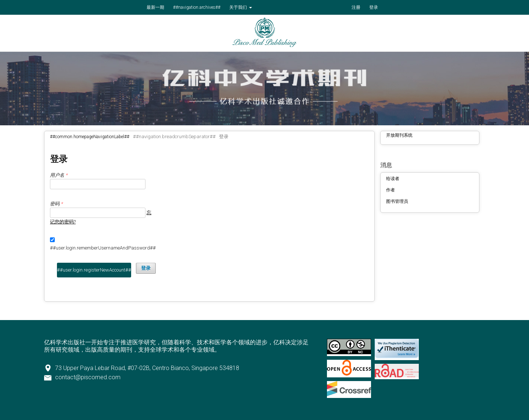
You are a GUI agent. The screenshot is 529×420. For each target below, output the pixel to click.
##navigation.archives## (197, 7)
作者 (391, 190)
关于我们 (239, 7)
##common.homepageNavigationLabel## (90, 137)
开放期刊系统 (399, 135)
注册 (356, 7)
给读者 (393, 179)
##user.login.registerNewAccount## (94, 270)
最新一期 (155, 7)
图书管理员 (397, 201)
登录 (374, 7)
